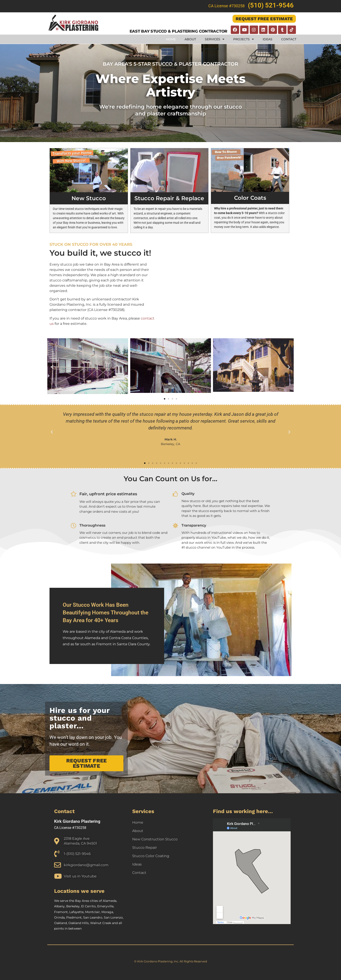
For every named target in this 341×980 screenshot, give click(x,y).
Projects (244, 39)
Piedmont (74, 917)
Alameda (110, 901)
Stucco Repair (145, 848)
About (190, 39)
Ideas (268, 39)
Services (215, 39)
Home (171, 39)
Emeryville (105, 906)
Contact (289, 39)
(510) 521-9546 (271, 5)
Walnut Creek (101, 923)
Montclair (93, 912)
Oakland (60, 923)
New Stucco (89, 198)
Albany (59, 906)
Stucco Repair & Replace (169, 198)
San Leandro (93, 917)
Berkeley (73, 906)
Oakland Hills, (79, 923)
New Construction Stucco (155, 839)
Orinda (59, 917)
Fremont (61, 912)
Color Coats (250, 198)
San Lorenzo (113, 917)
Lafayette (76, 912)
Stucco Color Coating (151, 856)
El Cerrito (88, 906)
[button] (52, 367)
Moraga (107, 912)
